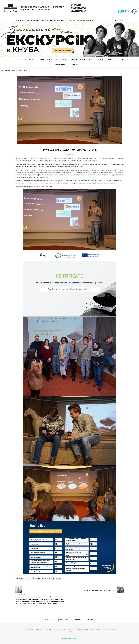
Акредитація (52, 20)
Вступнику (28, 20)
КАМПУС (44, 20)
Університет (20, 20)
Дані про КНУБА (62, 20)
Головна (23, 59)
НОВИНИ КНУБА (73, 147)
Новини (64, 147)
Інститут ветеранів (77, 59)
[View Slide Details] (69, 40)
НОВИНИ (33, 59)
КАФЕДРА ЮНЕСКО (62, 65)
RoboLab (110, 59)
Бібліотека (76, 65)
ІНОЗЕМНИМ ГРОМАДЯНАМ (85, 20)
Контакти (72, 20)
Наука (41, 59)
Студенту (37, 20)
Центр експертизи (96, 59)
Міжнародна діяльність (57, 59)
